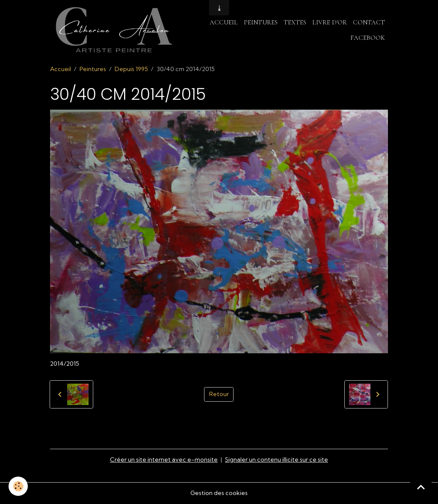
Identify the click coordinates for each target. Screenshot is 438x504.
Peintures (261, 22)
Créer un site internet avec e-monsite (164, 459)
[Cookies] (18, 486)
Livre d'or (330, 22)
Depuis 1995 (131, 69)
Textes (295, 22)
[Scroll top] (421, 487)
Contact (369, 22)
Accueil (224, 22)
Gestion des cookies (219, 493)
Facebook (368, 38)
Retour (219, 394)
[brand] (114, 30)
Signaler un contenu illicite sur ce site (277, 459)
